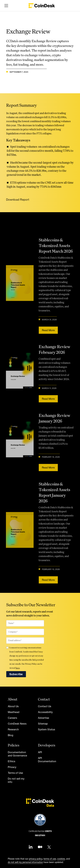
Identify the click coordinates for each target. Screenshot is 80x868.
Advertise (44, 718)
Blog (11, 735)
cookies (61, 859)
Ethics (11, 761)
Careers (12, 718)
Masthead (14, 712)
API (40, 752)
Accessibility (45, 712)
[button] (6, 6)
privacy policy (36, 859)
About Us (13, 706)
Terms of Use (15, 773)
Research (13, 729)
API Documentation (47, 760)
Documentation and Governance (17, 754)
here (18, 668)
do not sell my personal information (25, 862)
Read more (47, 330)
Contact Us (45, 706)
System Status (46, 729)
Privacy (12, 767)
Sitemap (43, 724)
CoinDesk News (17, 724)
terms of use (50, 859)
